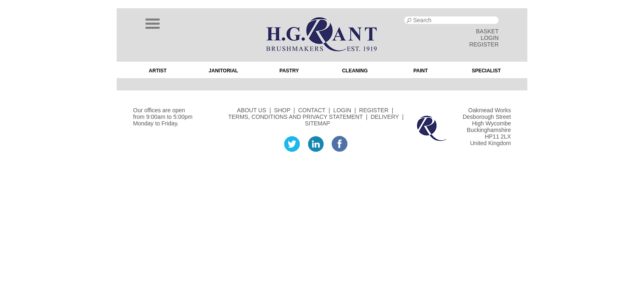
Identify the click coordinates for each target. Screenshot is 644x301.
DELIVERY (385, 117)
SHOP (282, 110)
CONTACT (312, 110)
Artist (158, 71)
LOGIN (490, 38)
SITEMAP (317, 123)
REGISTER (484, 44)
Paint (420, 71)
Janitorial (223, 71)
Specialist (486, 71)
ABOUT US (252, 110)
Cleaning (355, 71)
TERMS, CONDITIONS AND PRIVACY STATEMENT (295, 117)
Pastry (289, 71)
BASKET (487, 31)
